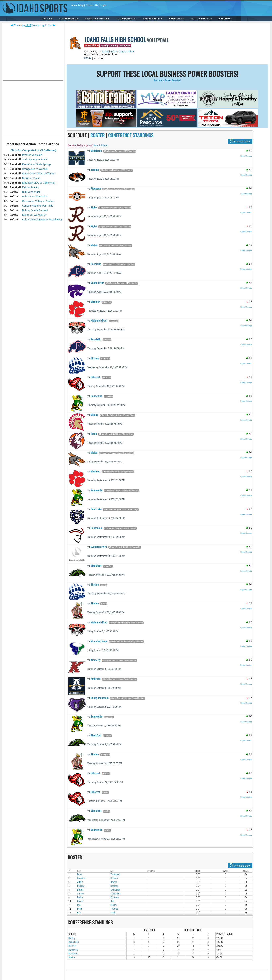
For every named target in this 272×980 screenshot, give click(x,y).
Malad (92, 245)
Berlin (80, 897)
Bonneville (95, 396)
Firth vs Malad (30, 187)
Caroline (81, 878)
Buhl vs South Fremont (35, 210)
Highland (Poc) (97, 321)
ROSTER (97, 135)
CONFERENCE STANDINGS (131, 135)
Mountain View (97, 641)
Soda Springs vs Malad (35, 160)
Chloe (80, 901)
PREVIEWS (225, 19)
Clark (113, 913)
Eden (80, 874)
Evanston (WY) (97, 547)
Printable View (240, 141)
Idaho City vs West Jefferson (39, 173)
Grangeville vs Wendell (35, 169)
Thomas (114, 909)
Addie (80, 882)
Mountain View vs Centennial (39, 183)
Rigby (92, 207)
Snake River (96, 283)
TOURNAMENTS (126, 19)
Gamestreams (152, 19)
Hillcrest (94, 377)
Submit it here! (101, 145)
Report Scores (246, 156)
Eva (79, 905)
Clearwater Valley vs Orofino (38, 201)
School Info (109, 51)
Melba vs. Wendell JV (34, 215)
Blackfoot (94, 566)
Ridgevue (94, 189)
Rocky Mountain (98, 698)
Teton (92, 434)
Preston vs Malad (32, 155)
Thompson (116, 874)
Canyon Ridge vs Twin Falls (38, 206)
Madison (94, 302)
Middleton (95, 151)
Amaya (80, 894)
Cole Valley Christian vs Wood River (42, 220)
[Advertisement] (33, 109)
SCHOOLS (46, 19)
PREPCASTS (176, 19)
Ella (79, 913)
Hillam (114, 905)
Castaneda (116, 894)
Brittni (80, 890)
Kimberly (94, 660)
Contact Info (126, 51)
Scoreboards (69, 19)
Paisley (81, 886)
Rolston (114, 878)
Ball (112, 901)
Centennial (95, 528)
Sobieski (115, 886)
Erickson (115, 897)
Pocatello (94, 264)
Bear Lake (94, 509)
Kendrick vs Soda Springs (37, 164)
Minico (93, 415)
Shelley (93, 603)
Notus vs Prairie (31, 178)
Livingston (116, 890)
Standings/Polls (97, 19)
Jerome (93, 170)
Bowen (114, 882)
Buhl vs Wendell (31, 192)
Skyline (93, 358)
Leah (80, 909)
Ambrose (94, 679)
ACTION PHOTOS (201, 19)
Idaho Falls (74, 942)
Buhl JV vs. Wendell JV (35, 197)
